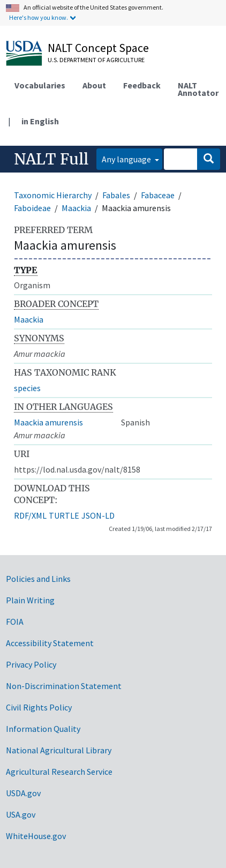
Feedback (142, 85)
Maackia (76, 208)
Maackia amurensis (48, 422)
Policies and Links (38, 579)
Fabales (116, 195)
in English (40, 121)
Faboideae (32, 208)
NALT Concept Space (98, 48)
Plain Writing (30, 600)
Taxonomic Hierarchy (53, 195)
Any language (127, 159)
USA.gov (21, 814)
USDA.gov (23, 793)
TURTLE (64, 515)
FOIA (15, 622)
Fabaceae (158, 195)
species (27, 388)
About (94, 85)
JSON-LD (98, 515)
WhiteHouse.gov (36, 836)
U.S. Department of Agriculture (96, 60)
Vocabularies (40, 85)
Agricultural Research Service (59, 772)
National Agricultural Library (59, 750)
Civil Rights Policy (39, 707)
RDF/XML (30, 515)
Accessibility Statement (50, 643)
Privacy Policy (31, 664)
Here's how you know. (39, 17)
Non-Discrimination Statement (64, 686)
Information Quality (43, 729)
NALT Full (51, 159)
